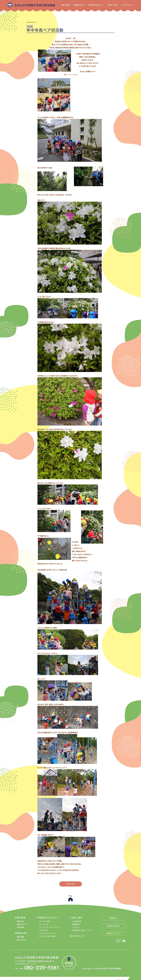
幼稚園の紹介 (79, 5)
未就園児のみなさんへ (48, 919)
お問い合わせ (113, 927)
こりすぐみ (44, 926)
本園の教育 (66, 5)
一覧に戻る (71, 884)
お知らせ (113, 920)
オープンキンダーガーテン (50, 929)
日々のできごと (128, 5)
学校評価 (21, 929)
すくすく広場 (45, 923)
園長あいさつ (22, 926)
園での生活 (22, 941)
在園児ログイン (113, 935)
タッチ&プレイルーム (48, 935)
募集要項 (76, 926)
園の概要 (21, 938)
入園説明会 (77, 923)
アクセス (76, 929)
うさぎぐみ (44, 932)
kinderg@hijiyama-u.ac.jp (27, 965)
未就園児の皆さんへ (96, 5)
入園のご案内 (113, 5)
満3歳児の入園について (82, 932)
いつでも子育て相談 (47, 938)
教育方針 (21, 923)
